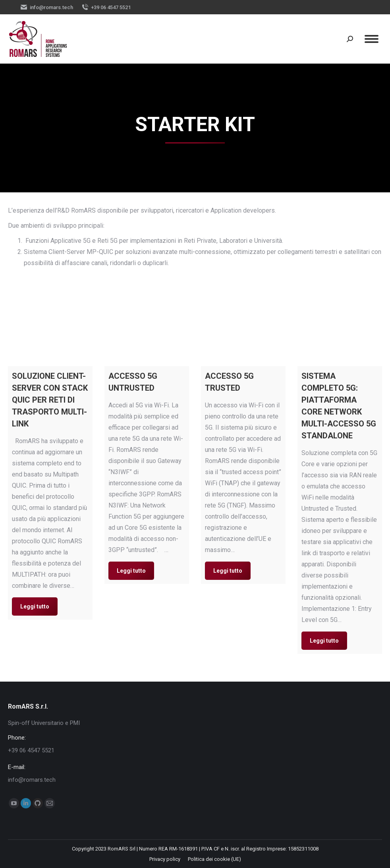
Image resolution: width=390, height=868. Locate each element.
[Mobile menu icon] (372, 39)
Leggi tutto (35, 606)
